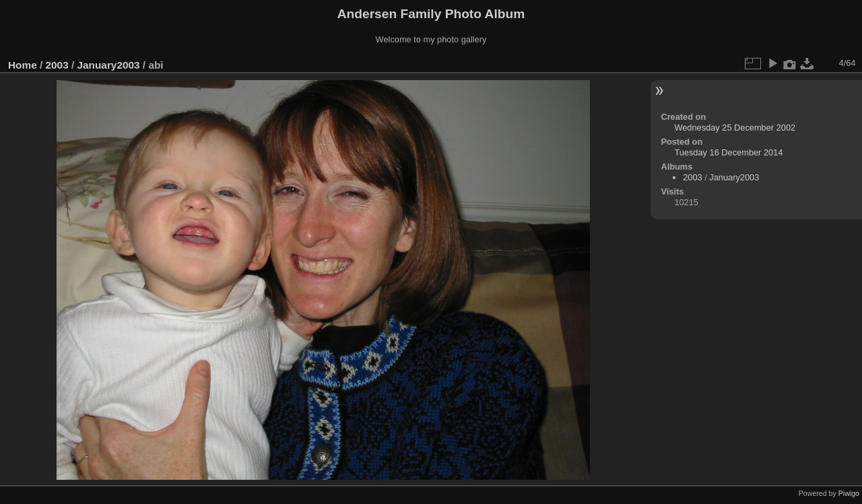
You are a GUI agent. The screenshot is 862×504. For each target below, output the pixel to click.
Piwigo (849, 493)
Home (23, 65)
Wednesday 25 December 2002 (735, 128)
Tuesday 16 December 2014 (728, 152)
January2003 (108, 65)
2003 (57, 65)
